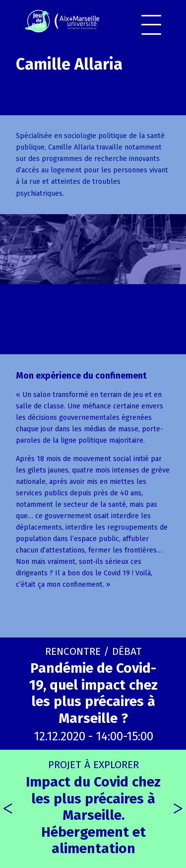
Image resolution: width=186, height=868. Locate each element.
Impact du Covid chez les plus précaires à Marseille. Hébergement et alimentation (93, 807)
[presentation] (8, 809)
